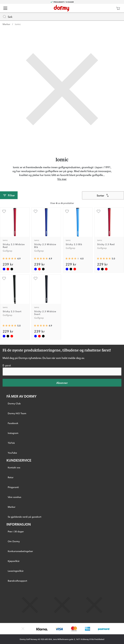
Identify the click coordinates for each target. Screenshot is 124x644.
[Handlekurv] (118, 8)
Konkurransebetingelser (20, 551)
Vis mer (62, 179)
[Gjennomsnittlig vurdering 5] (104, 259)
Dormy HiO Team (17, 413)
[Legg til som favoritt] (4, 211)
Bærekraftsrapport (17, 581)
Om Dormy (14, 541)
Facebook (13, 423)
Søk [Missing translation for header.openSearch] (8, 17)
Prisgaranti (13, 487)
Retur (11, 477)
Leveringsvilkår (16, 571)
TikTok (11, 443)
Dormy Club (14, 403)
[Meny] (5, 8)
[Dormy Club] (108, 8)
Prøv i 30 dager (16, 531)
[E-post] (62, 372)
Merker (6, 24)
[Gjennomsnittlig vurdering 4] (72, 259)
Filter (9, 195)
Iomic (18, 24)
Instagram (13, 433)
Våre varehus (14, 497)
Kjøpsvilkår (14, 561)
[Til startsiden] (61, 8)
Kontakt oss (14, 467)
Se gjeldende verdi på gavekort (25, 517)
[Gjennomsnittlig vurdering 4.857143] (9, 259)
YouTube (12, 453)
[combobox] (103, 195)
